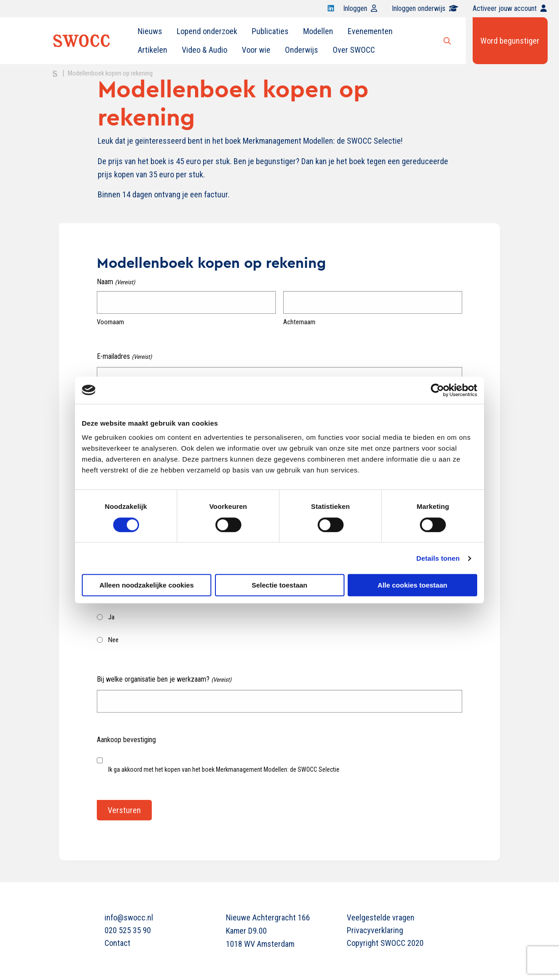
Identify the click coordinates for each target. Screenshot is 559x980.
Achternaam (299, 322)
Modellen (318, 31)
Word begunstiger (510, 41)
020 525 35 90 (128, 930)
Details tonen (438, 558)
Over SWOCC (354, 50)
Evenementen (370, 31)
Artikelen (152, 50)
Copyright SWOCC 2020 (385, 943)
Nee (113, 640)
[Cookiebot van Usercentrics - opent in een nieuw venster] (437, 390)
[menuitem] (150, 31)
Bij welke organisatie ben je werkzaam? (164, 680)
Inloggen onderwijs (425, 8)
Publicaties (270, 31)
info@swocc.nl (129, 917)
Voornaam (110, 322)
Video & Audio (205, 50)
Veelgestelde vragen (381, 917)
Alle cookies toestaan (412, 585)
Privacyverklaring (375, 930)
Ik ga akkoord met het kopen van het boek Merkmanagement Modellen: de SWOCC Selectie (224, 769)
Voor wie (256, 50)
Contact (117, 943)
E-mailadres (124, 357)
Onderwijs (302, 50)
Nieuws (150, 31)
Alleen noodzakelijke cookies (147, 585)
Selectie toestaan (280, 585)
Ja (111, 617)
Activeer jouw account (510, 8)
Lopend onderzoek (207, 31)
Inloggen (360, 8)
